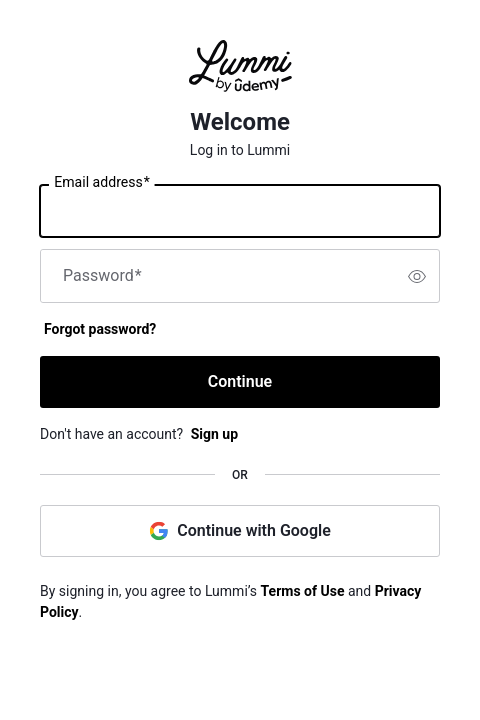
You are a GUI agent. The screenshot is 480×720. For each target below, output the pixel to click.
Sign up (214, 434)
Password (102, 276)
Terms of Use (303, 591)
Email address (101, 183)
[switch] (417, 276)
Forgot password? (100, 329)
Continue (240, 381)
